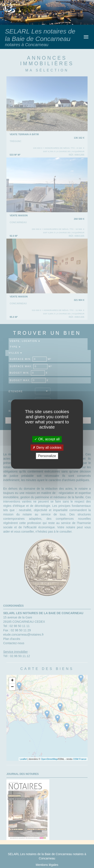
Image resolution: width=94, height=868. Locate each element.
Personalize (47, 456)
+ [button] (12, 681)
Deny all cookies (47, 448)
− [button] (12, 687)
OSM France (80, 759)
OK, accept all (47, 439)
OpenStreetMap (49, 759)
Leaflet (23, 759)
